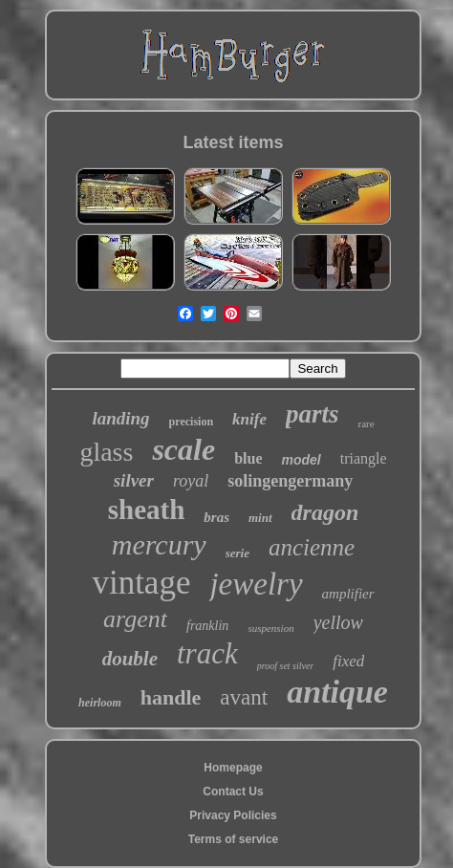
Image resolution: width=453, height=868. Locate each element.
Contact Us (233, 792)
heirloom (100, 703)
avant (244, 697)
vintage (141, 583)
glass (106, 452)
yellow (338, 622)
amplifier (348, 594)
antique (337, 692)
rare (366, 423)
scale (183, 449)
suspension (270, 628)
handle (171, 697)
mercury (159, 544)
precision (191, 422)
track (207, 653)
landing (120, 418)
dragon (325, 512)
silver (134, 480)
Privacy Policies (233, 815)
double (130, 659)
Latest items (233, 142)
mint (260, 518)
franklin (207, 626)
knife (249, 419)
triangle (364, 458)
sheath (147, 510)
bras (216, 517)
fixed (348, 661)
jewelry (256, 584)
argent (135, 619)
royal (191, 481)
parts (313, 414)
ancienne (312, 547)
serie (237, 553)
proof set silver (286, 666)
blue (248, 458)
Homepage (233, 768)
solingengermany (290, 481)
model (301, 460)
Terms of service (234, 839)
